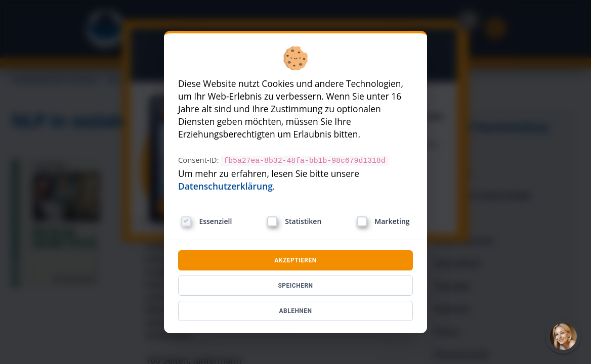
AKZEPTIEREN (296, 260)
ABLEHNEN (295, 310)
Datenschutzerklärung (225, 186)
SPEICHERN (295, 285)
